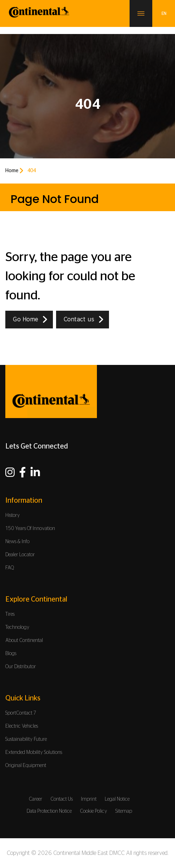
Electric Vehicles (22, 726)
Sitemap (124, 811)
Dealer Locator (20, 555)
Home (12, 171)
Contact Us (62, 799)
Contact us (79, 320)
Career (35, 799)
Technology (17, 627)
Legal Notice (117, 799)
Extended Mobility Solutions (34, 753)
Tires (10, 614)
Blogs (11, 654)
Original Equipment (26, 766)
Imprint (89, 799)
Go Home (26, 320)
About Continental (24, 641)
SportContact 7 (21, 713)
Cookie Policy (94, 811)
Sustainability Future (26, 739)
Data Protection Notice (49, 811)
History (13, 515)
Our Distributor (21, 667)
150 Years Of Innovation (30, 529)
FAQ (10, 568)
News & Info (17, 542)
